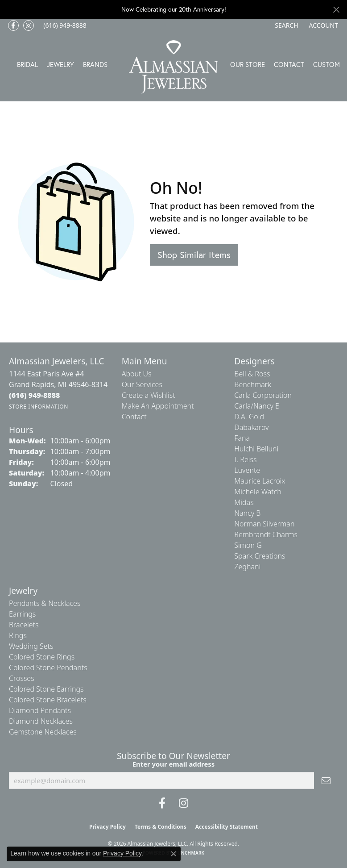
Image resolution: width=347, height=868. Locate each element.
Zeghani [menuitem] (247, 567)
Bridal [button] (27, 64)
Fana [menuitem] (242, 438)
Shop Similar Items (194, 255)
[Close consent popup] (173, 854)
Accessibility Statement (227, 827)
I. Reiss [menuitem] (245, 459)
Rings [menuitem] (18, 635)
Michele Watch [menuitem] (258, 492)
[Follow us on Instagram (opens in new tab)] (29, 25)
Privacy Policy (107, 827)
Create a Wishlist (149, 395)
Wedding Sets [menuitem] (31, 646)
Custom (326, 64)
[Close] (336, 10)
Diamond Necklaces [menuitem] (41, 721)
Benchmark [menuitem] (253, 384)
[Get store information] (39, 407)
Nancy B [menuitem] (247, 513)
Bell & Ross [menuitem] (252, 374)
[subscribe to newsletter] (326, 780)
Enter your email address (174, 764)
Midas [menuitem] (244, 502)
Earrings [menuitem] (22, 614)
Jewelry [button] (60, 64)
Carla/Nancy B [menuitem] (257, 406)
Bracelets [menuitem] (24, 625)
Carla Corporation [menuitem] (263, 395)
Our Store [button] (248, 64)
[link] (64, 25)
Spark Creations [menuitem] (260, 556)
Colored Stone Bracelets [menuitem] (48, 700)
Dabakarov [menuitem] (251, 427)
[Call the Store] (35, 395)
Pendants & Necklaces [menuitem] (45, 603)
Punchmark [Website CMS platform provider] (190, 853)
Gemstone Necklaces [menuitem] (43, 732)
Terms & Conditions (161, 827)
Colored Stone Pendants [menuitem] (48, 668)
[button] (285, 25)
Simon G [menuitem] (248, 545)
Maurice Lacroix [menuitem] (260, 481)
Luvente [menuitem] (247, 470)
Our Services (142, 384)
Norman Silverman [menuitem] (264, 524)
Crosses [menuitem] (22, 678)
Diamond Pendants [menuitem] (40, 710)
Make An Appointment (158, 406)
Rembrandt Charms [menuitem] (266, 534)
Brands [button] (95, 64)
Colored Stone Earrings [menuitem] (46, 689)
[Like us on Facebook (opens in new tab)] (13, 25)
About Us (137, 374)
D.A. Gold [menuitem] (249, 417)
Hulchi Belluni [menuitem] (256, 449)
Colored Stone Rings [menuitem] (42, 657)
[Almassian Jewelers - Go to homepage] (173, 67)
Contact (289, 64)
